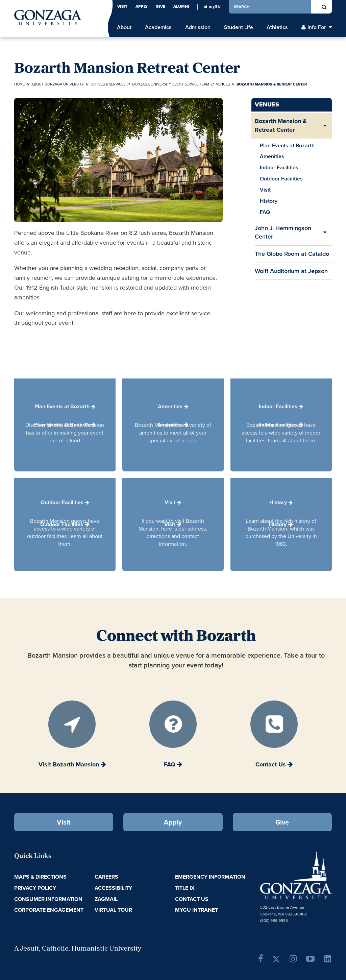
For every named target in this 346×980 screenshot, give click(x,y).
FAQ (265, 212)
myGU (213, 6)
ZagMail (106, 899)
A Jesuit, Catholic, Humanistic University (78, 949)
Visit (122, 6)
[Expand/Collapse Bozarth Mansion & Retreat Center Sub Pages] (325, 126)
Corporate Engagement (49, 910)
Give (160, 6)
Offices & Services (108, 84)
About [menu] (124, 27)
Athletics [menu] (277, 27)
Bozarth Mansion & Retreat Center (281, 125)
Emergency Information (210, 877)
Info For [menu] (317, 27)
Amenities (272, 156)
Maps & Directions (40, 877)
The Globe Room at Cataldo (292, 254)
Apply (142, 6)
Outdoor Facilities (281, 179)
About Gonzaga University (58, 84)
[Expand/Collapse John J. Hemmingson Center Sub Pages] (325, 233)
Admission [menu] (198, 27)
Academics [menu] (158, 27)
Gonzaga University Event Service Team (171, 84)
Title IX (185, 888)
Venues (223, 84)
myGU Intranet (196, 910)
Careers (106, 877)
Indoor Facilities (279, 167)
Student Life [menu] (239, 27)
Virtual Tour (113, 910)
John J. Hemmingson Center (283, 232)
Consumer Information (48, 899)
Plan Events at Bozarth (287, 145)
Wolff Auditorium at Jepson (291, 271)
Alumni (181, 6)
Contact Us (192, 899)
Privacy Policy (35, 888)
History (269, 201)
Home (19, 84)
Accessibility (113, 888)
